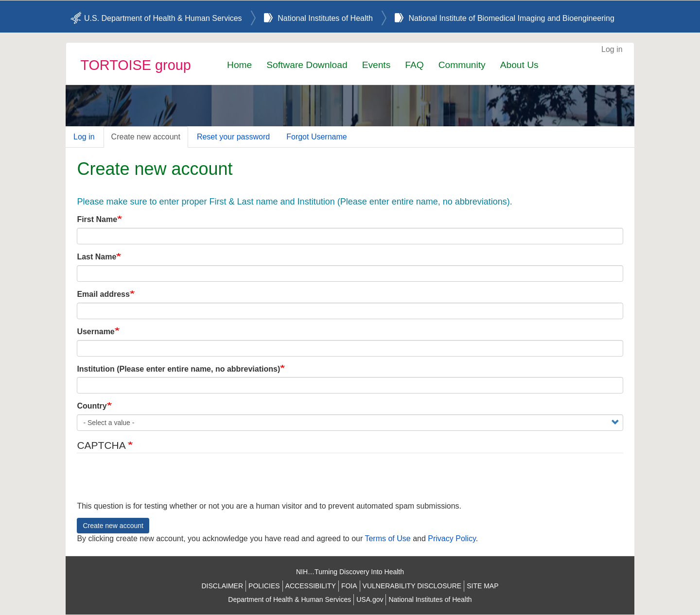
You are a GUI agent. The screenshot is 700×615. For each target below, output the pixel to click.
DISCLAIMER (222, 586)
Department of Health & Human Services (289, 599)
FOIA (349, 586)
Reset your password (233, 137)
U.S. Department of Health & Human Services (163, 18)
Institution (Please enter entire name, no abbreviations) (178, 369)
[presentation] (151, 482)
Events (376, 65)
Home (239, 65)
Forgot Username (317, 137)
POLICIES (264, 586)
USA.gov (370, 599)
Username (96, 332)
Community (462, 65)
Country (92, 406)
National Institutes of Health (325, 18)
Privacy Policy (452, 538)
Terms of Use (387, 538)
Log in (612, 49)
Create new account (146, 137)
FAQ (414, 65)
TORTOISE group (135, 65)
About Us (519, 65)
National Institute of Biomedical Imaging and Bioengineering (511, 18)
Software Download (307, 65)
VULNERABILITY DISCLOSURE (412, 586)
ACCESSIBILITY (311, 586)
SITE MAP (482, 586)
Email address (103, 294)
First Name (97, 219)
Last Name (96, 257)
